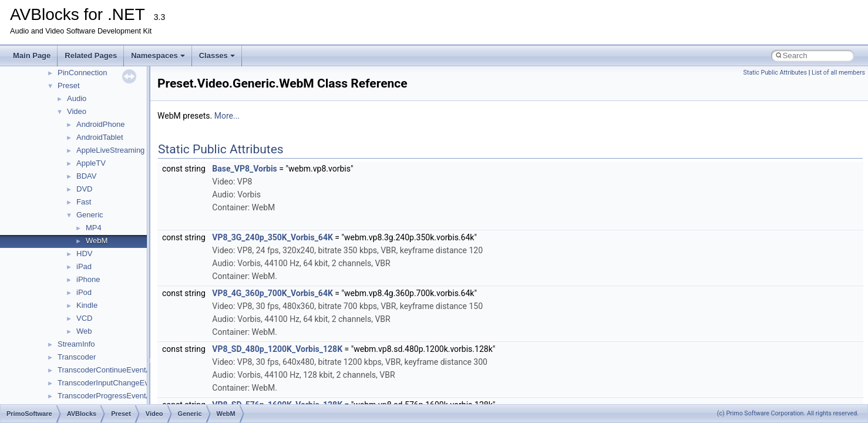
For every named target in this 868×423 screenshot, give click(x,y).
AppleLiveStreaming (110, 150)
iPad (84, 266)
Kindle (87, 305)
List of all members (838, 73)
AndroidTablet (100, 137)
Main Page (32, 56)
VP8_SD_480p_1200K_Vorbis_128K (277, 349)
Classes (217, 56)
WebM (97, 241)
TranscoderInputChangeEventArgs (116, 383)
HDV (84, 254)
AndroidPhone (100, 124)
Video (77, 111)
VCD (84, 318)
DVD (84, 189)
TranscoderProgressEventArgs (110, 396)
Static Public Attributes (775, 73)
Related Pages (91, 56)
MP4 (94, 228)
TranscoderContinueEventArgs (110, 370)
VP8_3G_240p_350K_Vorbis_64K (272, 237)
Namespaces (158, 56)
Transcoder (77, 357)
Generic (90, 215)
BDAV (86, 176)
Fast (84, 202)
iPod (84, 292)
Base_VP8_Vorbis (244, 169)
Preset (69, 85)
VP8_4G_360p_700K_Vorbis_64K (272, 293)
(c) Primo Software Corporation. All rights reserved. (788, 413)
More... (227, 116)
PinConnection (83, 73)
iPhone (88, 279)
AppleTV (91, 163)
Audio (77, 98)
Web (84, 331)
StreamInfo (76, 344)
